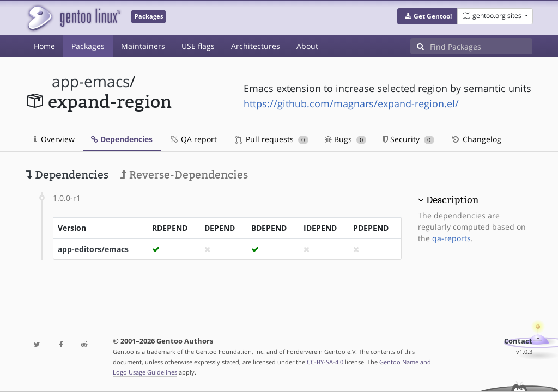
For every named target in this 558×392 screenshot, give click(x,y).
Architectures (256, 46)
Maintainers (143, 46)
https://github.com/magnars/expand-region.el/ (351, 103)
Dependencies (122, 139)
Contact (518, 341)
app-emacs (91, 81)
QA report (193, 139)
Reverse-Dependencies (184, 175)
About (307, 46)
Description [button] (452, 200)
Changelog (476, 139)
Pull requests (272, 139)
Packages (88, 46)
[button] (427, 16)
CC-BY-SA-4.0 (325, 362)
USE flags (198, 46)
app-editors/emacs (93, 249)
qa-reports (451, 238)
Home (44, 46)
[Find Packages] (481, 46)
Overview (54, 139)
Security (408, 139)
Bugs (346, 139)
